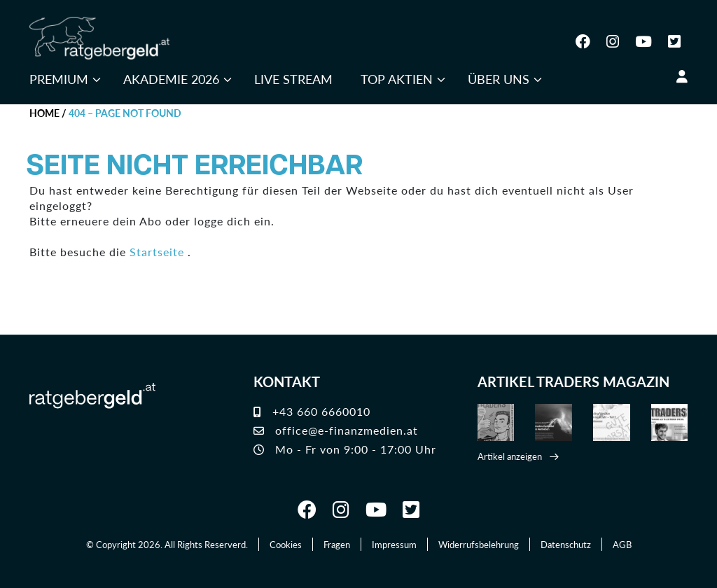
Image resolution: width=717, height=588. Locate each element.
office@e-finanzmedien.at (336, 430)
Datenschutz (566, 544)
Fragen (337, 544)
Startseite (157, 252)
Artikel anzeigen (510, 456)
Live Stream (293, 79)
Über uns (499, 79)
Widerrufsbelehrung (479, 544)
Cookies (286, 544)
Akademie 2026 (171, 79)
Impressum (394, 544)
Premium (59, 79)
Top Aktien (397, 79)
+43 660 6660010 (312, 411)
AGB (622, 544)
